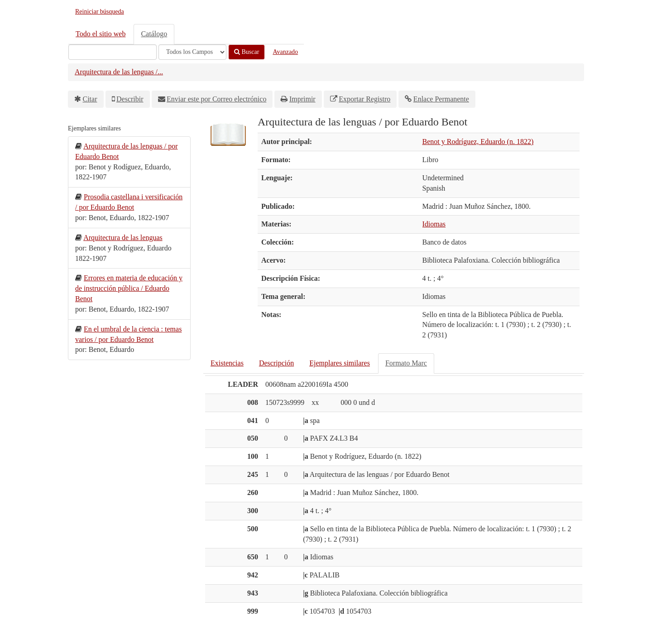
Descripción (276, 363)
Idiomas (434, 224)
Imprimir (302, 99)
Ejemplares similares (340, 363)
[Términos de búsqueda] (113, 52)
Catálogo (154, 34)
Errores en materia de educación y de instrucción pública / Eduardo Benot (129, 288)
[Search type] (192, 52)
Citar (90, 99)
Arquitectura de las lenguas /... (119, 72)
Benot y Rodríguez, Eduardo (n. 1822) (478, 142)
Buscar (247, 52)
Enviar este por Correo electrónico (216, 99)
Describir (130, 99)
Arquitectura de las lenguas (123, 238)
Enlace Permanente (441, 99)
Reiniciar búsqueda (100, 12)
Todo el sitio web (101, 34)
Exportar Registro (364, 99)
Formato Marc (406, 363)
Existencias (227, 363)
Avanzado (285, 52)
